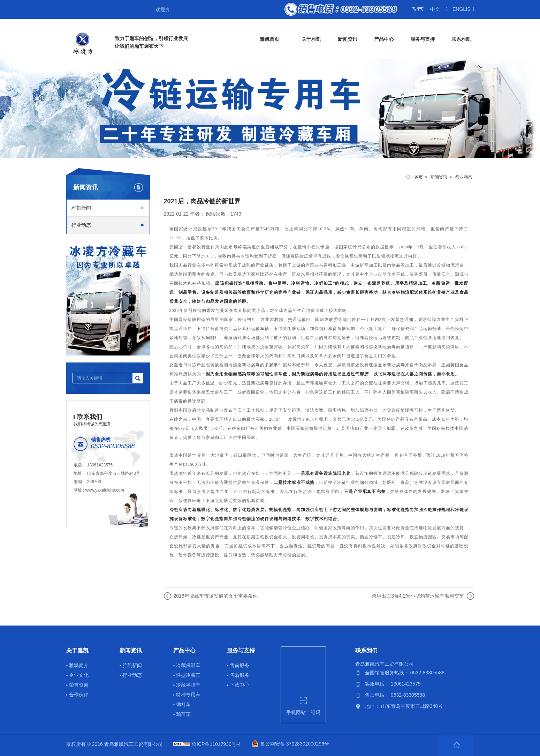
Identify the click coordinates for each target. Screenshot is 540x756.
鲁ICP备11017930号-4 (216, 744)
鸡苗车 (183, 714)
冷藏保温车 (188, 665)
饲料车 (183, 704)
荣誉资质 (79, 685)
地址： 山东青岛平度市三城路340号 (404, 706)
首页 (419, 177)
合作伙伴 (79, 695)
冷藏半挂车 (188, 685)
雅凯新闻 (81, 208)
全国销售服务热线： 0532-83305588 (405, 673)
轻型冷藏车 (188, 675)
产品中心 (384, 39)
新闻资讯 (348, 39)
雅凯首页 (269, 39)
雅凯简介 (79, 665)
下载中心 (239, 685)
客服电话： (378, 684)
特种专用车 (188, 695)
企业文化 (79, 675)
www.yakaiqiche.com (105, 490)
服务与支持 (423, 39)
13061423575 (100, 465)
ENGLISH (463, 9)
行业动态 (81, 225)
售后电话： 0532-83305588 (395, 695)
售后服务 (239, 675)
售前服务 (239, 665)
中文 (435, 9)
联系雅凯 (461, 39)
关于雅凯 (311, 39)
